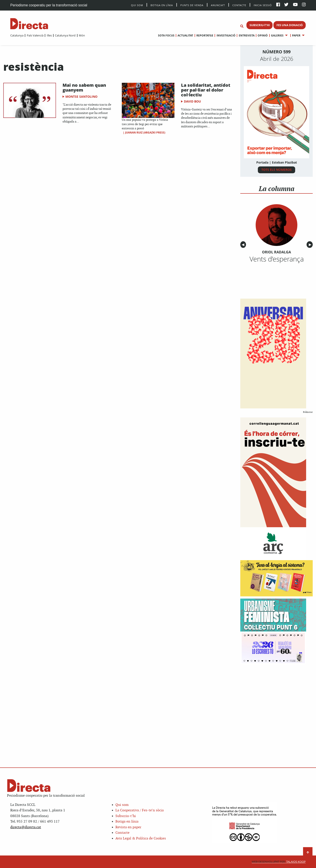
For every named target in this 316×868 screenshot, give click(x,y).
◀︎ (244, 245)
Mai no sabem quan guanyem (84, 88)
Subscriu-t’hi (126, 816)
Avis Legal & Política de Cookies (141, 838)
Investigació (226, 35)
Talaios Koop (279, 862)
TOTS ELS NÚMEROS (276, 170)
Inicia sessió (263, 5)
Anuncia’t (218, 5)
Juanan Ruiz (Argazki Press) (145, 133)
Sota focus (166, 35)
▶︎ (311, 245)
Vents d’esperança (277, 259)
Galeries (277, 35)
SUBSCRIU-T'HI (260, 25)
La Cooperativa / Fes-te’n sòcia (140, 810)
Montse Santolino (81, 97)
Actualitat (185, 35)
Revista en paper (128, 827)
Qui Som (137, 5)
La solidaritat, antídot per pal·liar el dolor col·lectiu (206, 90)
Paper (296, 35)
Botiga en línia (162, 5)
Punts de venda (192, 5)
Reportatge (205, 35)
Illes (49, 35)
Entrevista (247, 35)
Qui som (122, 805)
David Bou (192, 101)
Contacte (239, 5)
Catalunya (17, 35)
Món (82, 35)
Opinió (263, 35)
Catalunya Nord (65, 35)
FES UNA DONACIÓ (290, 25)
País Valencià (35, 35)
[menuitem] (17, 35)
